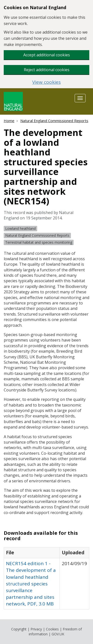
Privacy (36, 629)
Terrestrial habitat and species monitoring (39, 242)
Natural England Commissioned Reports (54, 121)
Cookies (52, 629)
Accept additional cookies (47, 55)
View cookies (46, 82)
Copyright (19, 629)
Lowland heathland (20, 228)
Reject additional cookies (47, 70)
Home (9, 121)
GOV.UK (58, 634)
